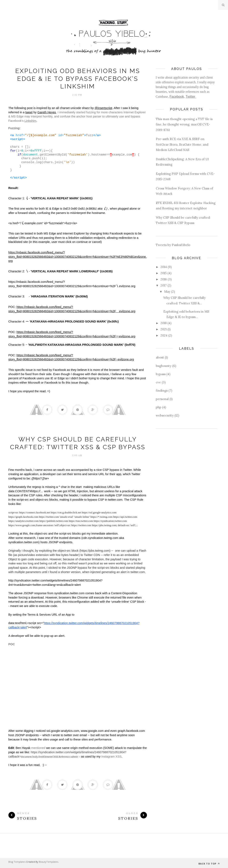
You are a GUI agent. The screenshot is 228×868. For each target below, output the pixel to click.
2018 (164, 323)
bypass (161, 374)
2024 (164, 335)
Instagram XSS (112, 757)
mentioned (38, 748)
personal (162, 399)
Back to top (209, 864)
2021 (164, 329)
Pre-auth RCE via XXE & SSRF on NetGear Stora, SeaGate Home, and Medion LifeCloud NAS (182, 144)
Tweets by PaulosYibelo (173, 245)
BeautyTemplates (48, 862)
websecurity (165, 415)
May (167, 292)
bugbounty (164, 366)
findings (162, 390)
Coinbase (162, 97)
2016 (164, 279)
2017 (164, 285)
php (159, 407)
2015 (164, 273)
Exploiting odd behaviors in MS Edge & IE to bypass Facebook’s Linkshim (78, 79)
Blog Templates (17, 862)
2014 (164, 267)
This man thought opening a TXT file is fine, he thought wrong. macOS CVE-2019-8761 (184, 124)
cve (158, 382)
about (160, 357)
